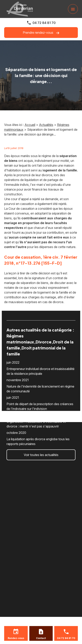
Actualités (46, 125)
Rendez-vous (16, 638)
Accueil (30, 125)
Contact (41, 638)
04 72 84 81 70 (44, 23)
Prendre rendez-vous (41, 33)
